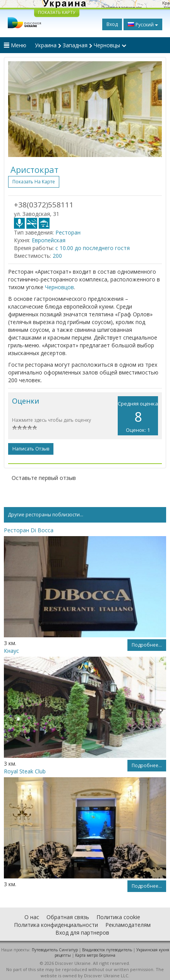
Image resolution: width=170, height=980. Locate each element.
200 (57, 256)
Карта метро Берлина (95, 955)
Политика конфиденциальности (56, 925)
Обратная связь (68, 917)
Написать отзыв (31, 449)
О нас (32, 917)
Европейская (49, 240)
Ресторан (68, 232)
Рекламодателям (128, 925)
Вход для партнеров (82, 933)
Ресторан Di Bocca (29, 530)
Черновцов (59, 287)
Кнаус (11, 651)
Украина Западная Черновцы (81, 45)
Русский (143, 24)
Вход (112, 24)
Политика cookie (118, 917)
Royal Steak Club (25, 771)
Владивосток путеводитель (107, 950)
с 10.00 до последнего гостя (93, 248)
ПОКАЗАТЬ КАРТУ (57, 12)
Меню (15, 45)
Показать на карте (34, 182)
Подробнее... (147, 645)
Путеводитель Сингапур (55, 950)
